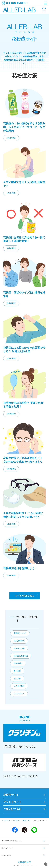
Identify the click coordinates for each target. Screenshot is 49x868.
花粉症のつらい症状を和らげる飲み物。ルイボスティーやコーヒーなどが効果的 (24, 127)
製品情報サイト (15, 3)
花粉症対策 (11, 138)
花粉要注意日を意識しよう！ (20, 568)
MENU (44, 10)
